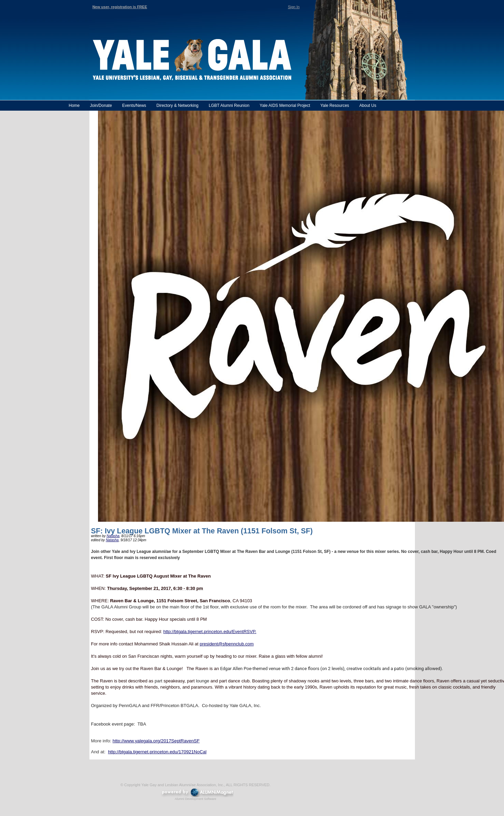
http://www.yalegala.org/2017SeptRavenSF (156, 741)
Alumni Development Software (195, 799)
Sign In (294, 7)
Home (74, 106)
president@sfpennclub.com (227, 644)
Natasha (113, 536)
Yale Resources (335, 106)
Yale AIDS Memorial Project (285, 106)
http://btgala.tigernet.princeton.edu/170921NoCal (157, 752)
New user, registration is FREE (120, 7)
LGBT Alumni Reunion (229, 106)
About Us (368, 106)
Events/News (134, 106)
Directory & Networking (178, 106)
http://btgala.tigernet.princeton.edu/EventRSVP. (210, 632)
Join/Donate (101, 106)
